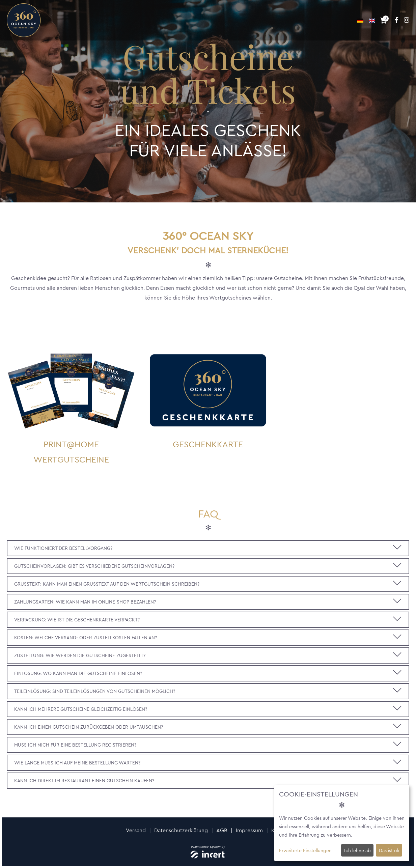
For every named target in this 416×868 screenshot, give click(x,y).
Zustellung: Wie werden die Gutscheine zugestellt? (80, 655)
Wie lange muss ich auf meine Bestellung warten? (77, 763)
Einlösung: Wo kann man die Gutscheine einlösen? (78, 673)
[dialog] (342, 823)
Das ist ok (389, 850)
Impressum (249, 830)
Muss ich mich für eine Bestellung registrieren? (75, 745)
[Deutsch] (361, 20)
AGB (222, 830)
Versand (136, 830)
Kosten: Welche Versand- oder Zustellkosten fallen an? (86, 638)
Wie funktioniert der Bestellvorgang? (63, 548)
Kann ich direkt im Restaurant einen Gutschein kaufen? (84, 781)
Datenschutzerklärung (181, 830)
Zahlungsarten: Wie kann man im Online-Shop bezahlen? (85, 602)
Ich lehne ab (357, 850)
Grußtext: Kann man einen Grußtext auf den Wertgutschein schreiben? (107, 584)
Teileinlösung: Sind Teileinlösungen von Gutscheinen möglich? (95, 691)
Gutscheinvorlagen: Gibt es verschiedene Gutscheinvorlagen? (94, 566)
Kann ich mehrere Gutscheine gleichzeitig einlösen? (81, 709)
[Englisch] (372, 20)
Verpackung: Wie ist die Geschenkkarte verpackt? (77, 620)
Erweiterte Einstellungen (305, 850)
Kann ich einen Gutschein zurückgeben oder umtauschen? (89, 727)
